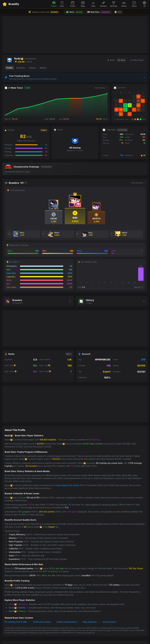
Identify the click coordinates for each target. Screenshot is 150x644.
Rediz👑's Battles (17, 608)
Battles (43, 68)
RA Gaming (94, 440)
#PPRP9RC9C (30, 59)
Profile (9, 68)
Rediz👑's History (17, 611)
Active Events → (111, 622)
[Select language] (144, 4)
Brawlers (21, 68)
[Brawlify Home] (11, 4)
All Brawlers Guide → (43, 622)
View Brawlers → (138, 183)
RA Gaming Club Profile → (17, 622)
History (32, 68)
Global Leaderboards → (68, 622)
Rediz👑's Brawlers (18, 604)
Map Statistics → (91, 622)
